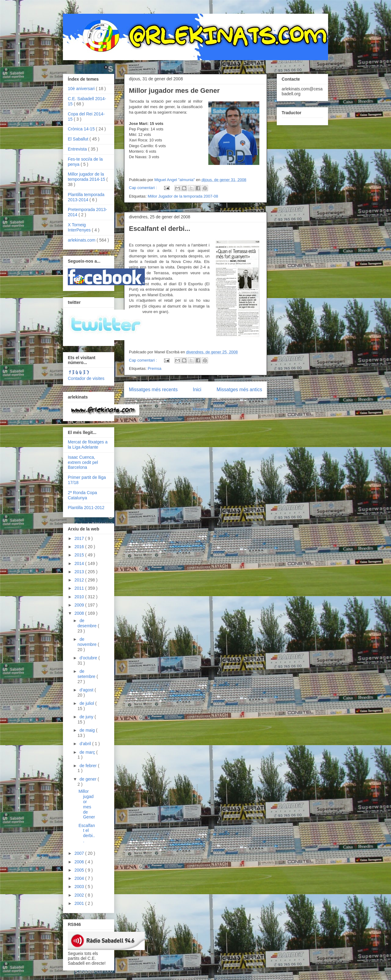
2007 (80, 853)
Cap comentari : (143, 188)
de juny (87, 717)
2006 (80, 862)
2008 (80, 613)
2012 (80, 580)
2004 (80, 878)
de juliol (87, 703)
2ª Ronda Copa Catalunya (82, 495)
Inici (197, 390)
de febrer (89, 766)
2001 (80, 903)
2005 (80, 870)
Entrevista (78, 149)
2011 (80, 588)
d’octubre (89, 658)
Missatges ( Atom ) (209, 409)
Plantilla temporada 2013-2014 (86, 197)
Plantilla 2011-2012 (86, 508)
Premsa (154, 368)
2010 (80, 597)
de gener (88, 779)
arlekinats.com (82, 240)
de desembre (88, 623)
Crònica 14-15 (82, 129)
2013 (80, 572)
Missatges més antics (239, 390)
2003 (80, 887)
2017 (80, 538)
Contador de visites (86, 378)
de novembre (88, 642)
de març (88, 752)
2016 (80, 547)
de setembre (87, 674)
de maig (88, 730)
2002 (80, 895)
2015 (80, 555)
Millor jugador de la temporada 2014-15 (87, 177)
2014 (80, 563)
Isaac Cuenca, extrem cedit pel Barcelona (83, 462)
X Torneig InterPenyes (80, 227)
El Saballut (79, 139)
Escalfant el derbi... (160, 229)
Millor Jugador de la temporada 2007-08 (183, 196)
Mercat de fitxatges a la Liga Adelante (88, 444)
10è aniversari (82, 89)
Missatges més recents (153, 390)
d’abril (86, 744)
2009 (80, 605)
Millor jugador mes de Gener (174, 91)
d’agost (87, 690)
